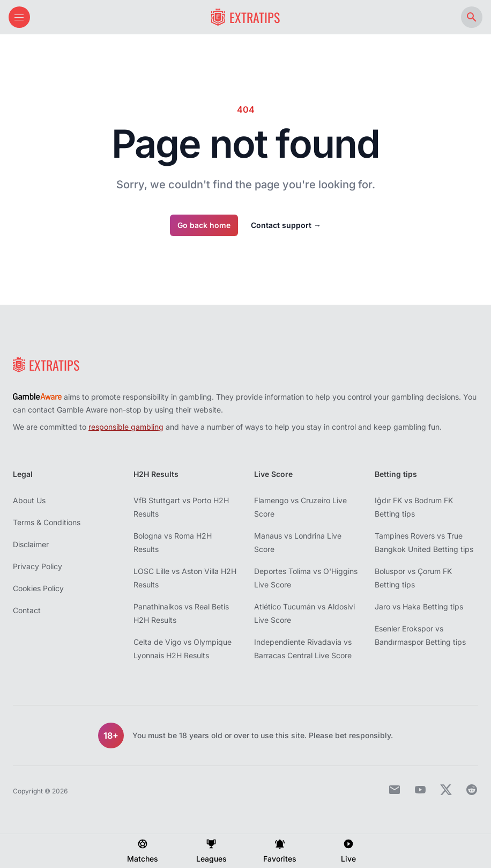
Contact (27, 610)
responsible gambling (126, 427)
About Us (29, 500)
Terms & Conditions (47, 522)
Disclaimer (31, 544)
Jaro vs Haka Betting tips (419, 606)
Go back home (204, 225)
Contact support (286, 225)
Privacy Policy (38, 566)
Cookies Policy (38, 588)
